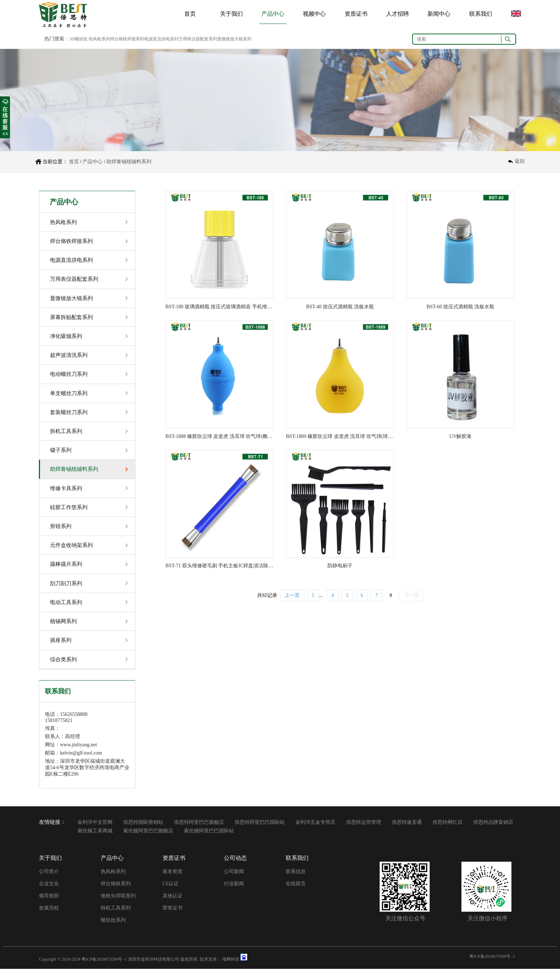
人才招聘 (397, 14)
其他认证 (172, 903)
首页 (190, 14)
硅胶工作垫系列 (69, 512)
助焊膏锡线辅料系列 (129, 162)
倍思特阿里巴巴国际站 (260, 829)
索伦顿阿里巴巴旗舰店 (148, 838)
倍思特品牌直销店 (493, 829)
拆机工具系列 (66, 434)
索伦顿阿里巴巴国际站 (209, 838)
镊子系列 (61, 454)
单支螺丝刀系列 (69, 396)
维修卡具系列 (66, 492)
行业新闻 (234, 890)
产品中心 (273, 14)
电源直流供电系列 (71, 261)
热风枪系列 (63, 222)
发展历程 (49, 915)
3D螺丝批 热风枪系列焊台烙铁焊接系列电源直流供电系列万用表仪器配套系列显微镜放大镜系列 (160, 39)
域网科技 (231, 966)
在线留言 (296, 890)
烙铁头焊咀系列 (118, 903)
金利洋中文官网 (95, 829)
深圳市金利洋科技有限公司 (154, 966)
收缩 (5, 118)
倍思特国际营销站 (143, 829)
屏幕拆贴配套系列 (71, 319)
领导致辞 (49, 903)
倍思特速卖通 (407, 829)
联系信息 (296, 878)
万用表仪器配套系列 (74, 280)
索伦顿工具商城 (95, 838)
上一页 (292, 595)
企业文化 (49, 890)
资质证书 (356, 14)
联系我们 (481, 14)
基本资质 (172, 878)
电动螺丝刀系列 (69, 377)
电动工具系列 (66, 608)
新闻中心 (439, 14)
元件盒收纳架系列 (71, 550)
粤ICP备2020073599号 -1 (104, 966)
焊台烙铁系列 (116, 890)
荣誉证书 (172, 915)
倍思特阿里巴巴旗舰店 (199, 829)
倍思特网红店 (447, 829)
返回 (520, 162)
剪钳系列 (61, 531)
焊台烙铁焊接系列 (71, 241)
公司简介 (49, 878)
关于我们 (231, 14)
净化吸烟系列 (66, 338)
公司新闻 (234, 878)
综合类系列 (63, 666)
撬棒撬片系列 (66, 569)
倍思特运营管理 (364, 829)
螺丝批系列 (113, 927)
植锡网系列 (63, 627)
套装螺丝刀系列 (69, 415)
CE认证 (171, 890)
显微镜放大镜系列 (71, 299)
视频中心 (314, 14)
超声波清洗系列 (69, 357)
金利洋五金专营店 (315, 829)
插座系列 (61, 647)
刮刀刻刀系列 (66, 589)
